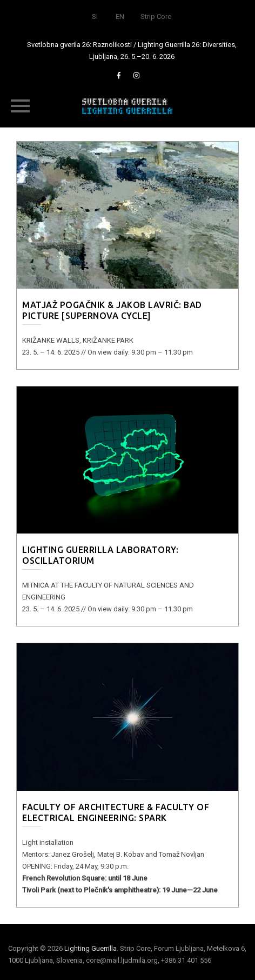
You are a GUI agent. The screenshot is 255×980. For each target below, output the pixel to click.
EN (120, 16)
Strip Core (156, 16)
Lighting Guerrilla (90, 948)
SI (95, 16)
